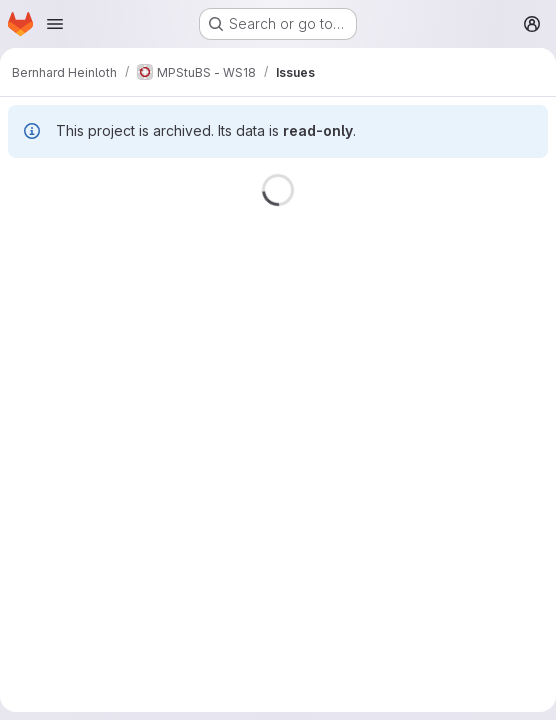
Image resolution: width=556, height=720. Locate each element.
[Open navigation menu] (55, 24)
